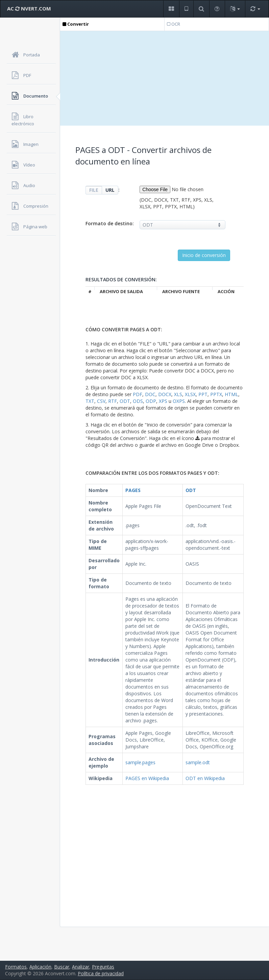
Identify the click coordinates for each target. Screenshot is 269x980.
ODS (138, 401)
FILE (94, 190)
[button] (171, 9)
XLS (178, 394)
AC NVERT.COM (29, 8)
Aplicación (40, 967)
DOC (150, 394)
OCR (174, 24)
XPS (163, 401)
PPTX (216, 394)
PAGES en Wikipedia (147, 778)
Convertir (76, 24)
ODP (151, 401)
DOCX (165, 394)
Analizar (81, 967)
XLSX (190, 394)
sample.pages (140, 762)
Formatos (16, 967)
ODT (125, 401)
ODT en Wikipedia (205, 778)
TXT (90, 401)
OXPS (179, 401)
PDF (138, 394)
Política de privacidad (101, 973)
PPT (203, 394)
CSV (101, 401)
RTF (113, 401)
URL (110, 190)
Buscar (62, 967)
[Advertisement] (165, 78)
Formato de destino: (110, 223)
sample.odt (198, 762)
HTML (231, 394)
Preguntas (103, 967)
